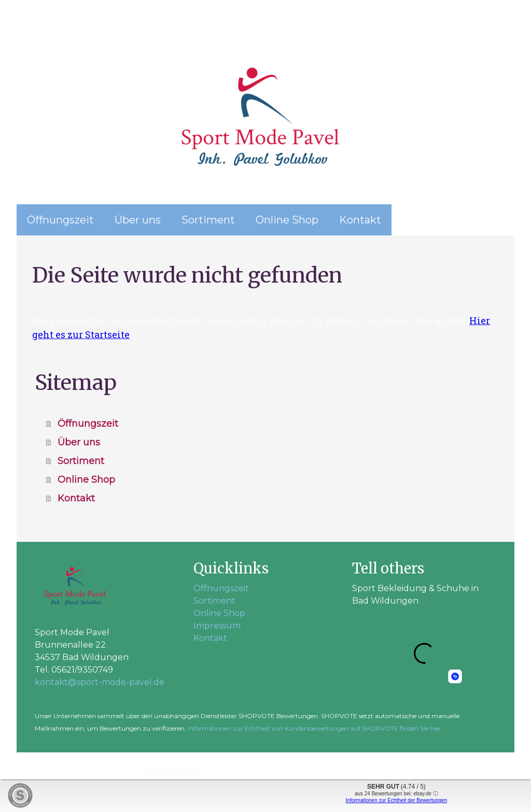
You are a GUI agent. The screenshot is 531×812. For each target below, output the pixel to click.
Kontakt (360, 220)
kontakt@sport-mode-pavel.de (100, 682)
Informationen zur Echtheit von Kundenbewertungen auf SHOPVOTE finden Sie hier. (315, 728)
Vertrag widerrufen (171, 773)
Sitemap (122, 773)
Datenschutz (87, 773)
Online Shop (287, 220)
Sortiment (208, 220)
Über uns (138, 220)
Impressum (217, 626)
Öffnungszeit (60, 220)
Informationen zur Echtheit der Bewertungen (397, 800)
